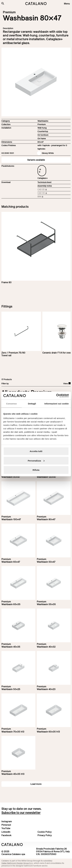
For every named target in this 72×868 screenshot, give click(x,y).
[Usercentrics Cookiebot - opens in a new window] (56, 396)
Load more (36, 784)
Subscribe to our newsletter (21, 813)
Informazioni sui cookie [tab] (57, 403)
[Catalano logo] (36, 4)
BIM (44, 197)
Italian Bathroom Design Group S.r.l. (17, 863)
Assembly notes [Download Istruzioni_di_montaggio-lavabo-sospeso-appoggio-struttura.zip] (45, 186)
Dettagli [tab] (32, 403)
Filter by (5, 384)
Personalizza (36, 461)
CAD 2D (44, 190)
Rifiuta (36, 470)
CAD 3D (44, 193)
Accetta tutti (36, 451)
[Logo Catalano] (12, 845)
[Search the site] (3, 3)
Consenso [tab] (11, 403)
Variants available (36, 160)
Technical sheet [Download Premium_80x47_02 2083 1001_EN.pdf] (44, 182)
